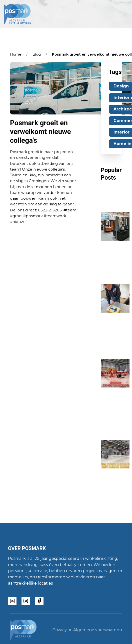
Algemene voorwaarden (98, 630)
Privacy (59, 630)
